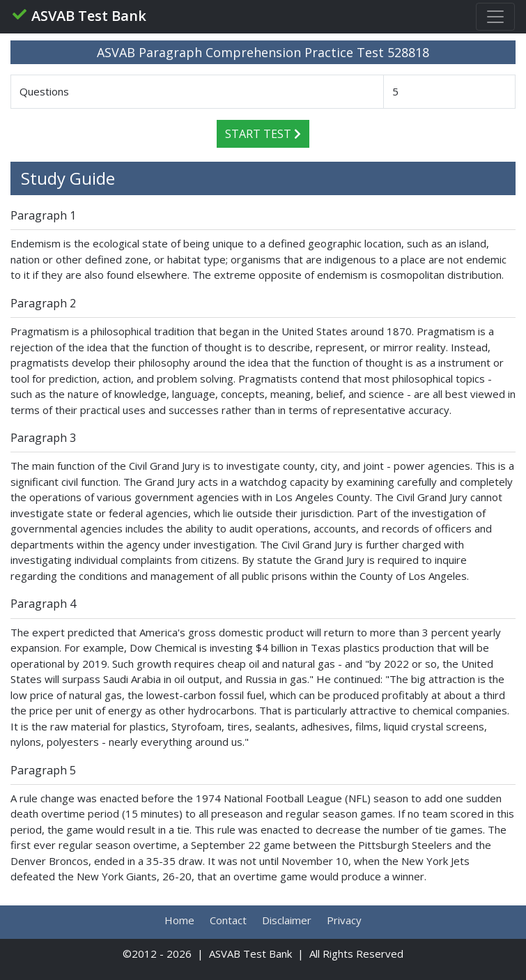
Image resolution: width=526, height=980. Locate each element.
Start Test (263, 134)
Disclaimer (287, 920)
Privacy (344, 920)
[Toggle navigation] (495, 17)
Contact (228, 920)
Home (179, 920)
